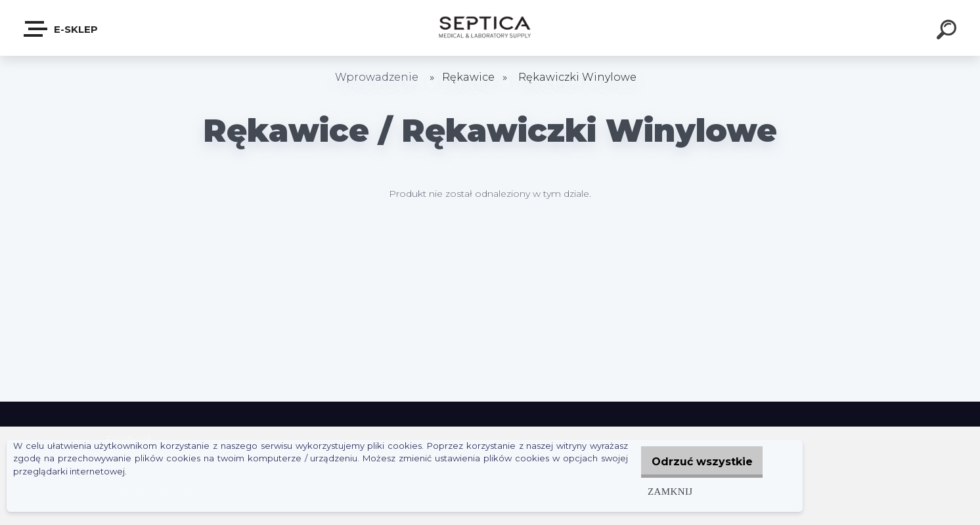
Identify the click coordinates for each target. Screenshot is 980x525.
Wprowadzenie (377, 77)
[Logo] (490, 28)
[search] (948, 31)
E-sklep (61, 29)
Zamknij (658, 491)
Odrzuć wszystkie (696, 462)
